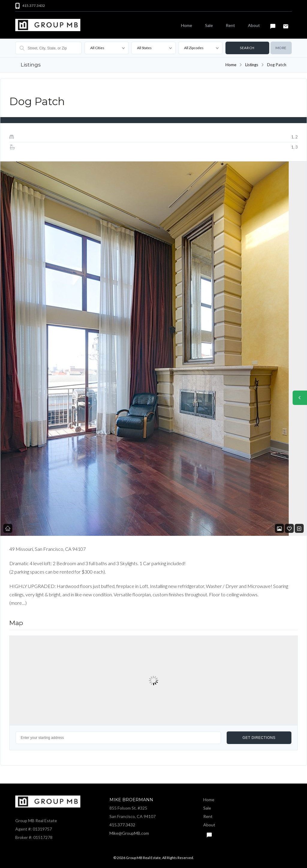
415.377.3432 (122, 824)
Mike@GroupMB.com (129, 833)
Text (273, 24)
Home (187, 25)
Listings (251, 65)
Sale (209, 25)
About (254, 25)
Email (286, 24)
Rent (230, 25)
